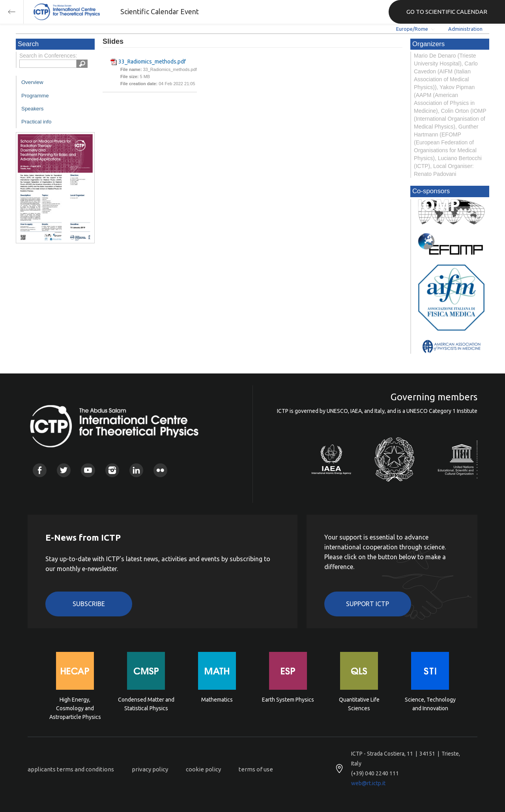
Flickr (160, 470)
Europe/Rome (412, 29)
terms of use (256, 769)
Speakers (32, 109)
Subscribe (89, 604)
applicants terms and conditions (71, 769)
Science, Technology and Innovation (430, 704)
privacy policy (150, 769)
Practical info (36, 122)
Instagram (112, 470)
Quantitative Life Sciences (359, 704)
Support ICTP (368, 604)
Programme (35, 96)
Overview (32, 82)
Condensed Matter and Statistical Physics (146, 704)
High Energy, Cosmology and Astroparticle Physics (75, 708)
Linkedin (136, 470)
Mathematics (217, 700)
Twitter (64, 470)
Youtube (88, 470)
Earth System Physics (288, 700)
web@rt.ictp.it (368, 783)
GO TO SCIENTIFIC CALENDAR (447, 12)
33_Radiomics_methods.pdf (152, 62)
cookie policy (203, 769)
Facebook (40, 470)
